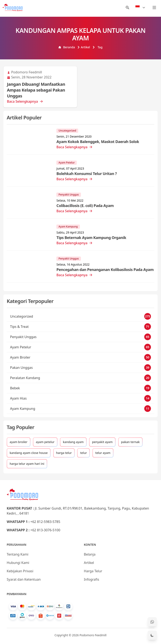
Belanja (90, 554)
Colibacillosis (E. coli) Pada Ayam (85, 206)
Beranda (67, 47)
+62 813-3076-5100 (45, 530)
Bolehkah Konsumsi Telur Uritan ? (87, 174)
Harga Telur (93, 571)
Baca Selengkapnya (25, 101)
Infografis (92, 579)
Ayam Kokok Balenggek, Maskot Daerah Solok (98, 142)
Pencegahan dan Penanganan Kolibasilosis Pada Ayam (105, 270)
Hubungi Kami (18, 563)
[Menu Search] (127, 8)
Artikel (84, 47)
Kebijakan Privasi (20, 571)
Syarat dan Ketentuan (24, 579)
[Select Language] (140, 8)
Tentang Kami (18, 554)
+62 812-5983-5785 (45, 522)
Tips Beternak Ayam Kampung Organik (91, 238)
